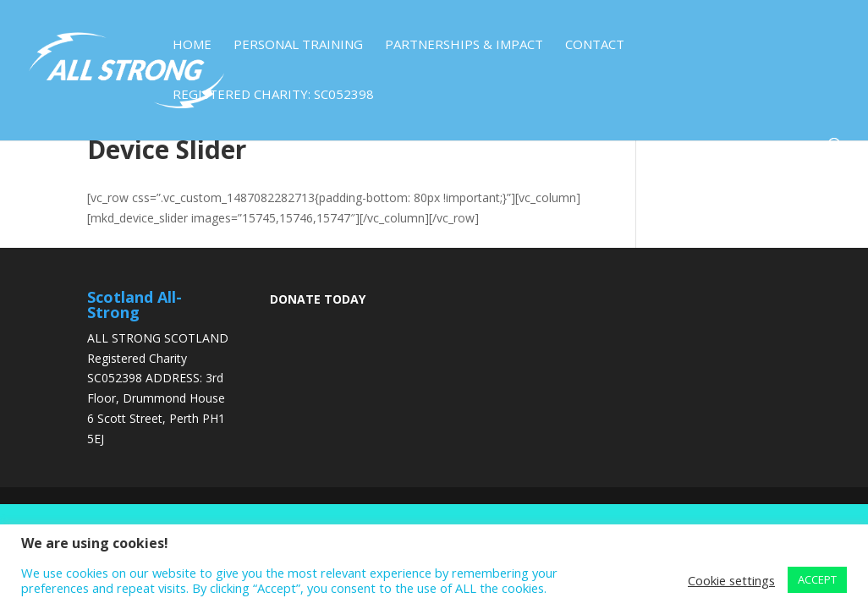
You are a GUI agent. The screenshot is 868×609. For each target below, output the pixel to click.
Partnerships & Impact (464, 45)
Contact (595, 45)
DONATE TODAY (318, 299)
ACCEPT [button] (817, 579)
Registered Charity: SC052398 (273, 95)
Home (192, 45)
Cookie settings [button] (731, 580)
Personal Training (298, 45)
